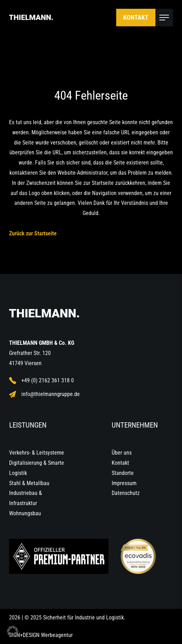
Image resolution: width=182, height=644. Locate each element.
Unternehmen (135, 425)
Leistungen (28, 425)
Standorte (123, 473)
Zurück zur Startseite (33, 233)
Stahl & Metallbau (29, 483)
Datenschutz (126, 493)
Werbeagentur (57, 635)
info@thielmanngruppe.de (44, 394)
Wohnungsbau (25, 513)
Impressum (124, 483)
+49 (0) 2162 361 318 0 (41, 381)
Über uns (122, 453)
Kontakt (136, 17)
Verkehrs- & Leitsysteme (37, 453)
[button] (13, 631)
